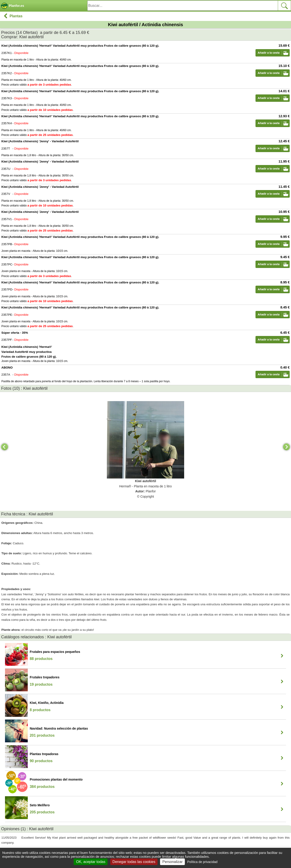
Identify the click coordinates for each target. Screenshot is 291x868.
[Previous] (5, 447)
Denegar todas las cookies (134, 862)
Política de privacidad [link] (202, 862)
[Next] (286, 447)
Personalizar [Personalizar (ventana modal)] (172, 862)
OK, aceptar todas (91, 862)
